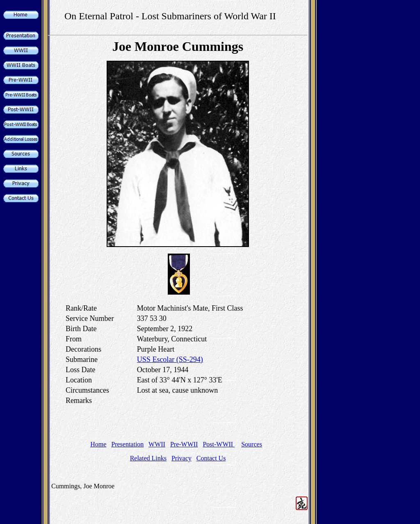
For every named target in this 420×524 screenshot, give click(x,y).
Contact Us (211, 458)
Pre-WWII (184, 444)
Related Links (148, 458)
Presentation (127, 444)
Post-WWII (219, 444)
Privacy (181, 458)
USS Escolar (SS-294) (170, 359)
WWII (157, 444)
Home (98, 444)
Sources (252, 444)
